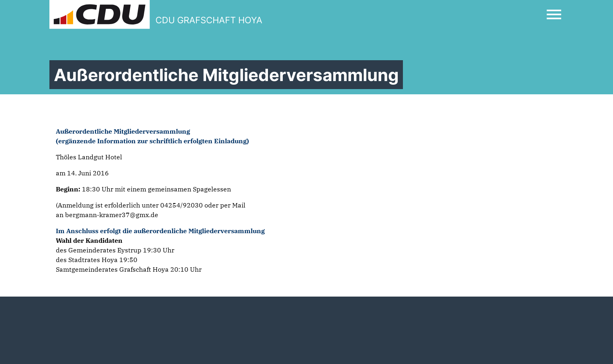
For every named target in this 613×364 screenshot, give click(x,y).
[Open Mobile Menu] (554, 14)
